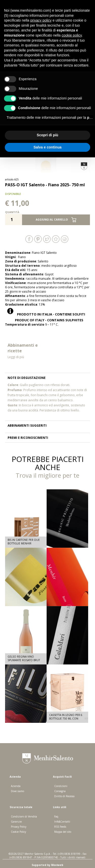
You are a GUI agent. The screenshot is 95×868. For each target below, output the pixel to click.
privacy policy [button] (41, 20)
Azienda (16, 786)
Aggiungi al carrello (56, 220)
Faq (56, 816)
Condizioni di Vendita (24, 816)
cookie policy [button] (72, 35)
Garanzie (16, 822)
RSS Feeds (60, 827)
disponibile (13, 194)
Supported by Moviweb (48, 865)
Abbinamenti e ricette (26, 351)
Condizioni (61, 786)
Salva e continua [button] (47, 147)
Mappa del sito (63, 832)
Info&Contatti (62, 822)
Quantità (12, 212)
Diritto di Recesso (64, 796)
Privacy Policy (19, 827)
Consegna (60, 791)
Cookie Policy (18, 832)
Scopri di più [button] (48, 135)
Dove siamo (17, 791)
